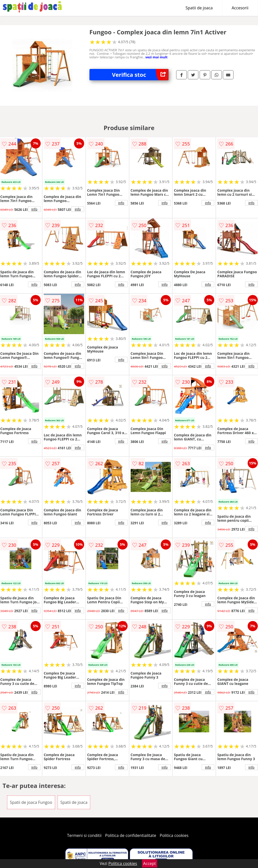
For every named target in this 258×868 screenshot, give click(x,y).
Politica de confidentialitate (131, 835)
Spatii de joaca (199, 8)
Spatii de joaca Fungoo (31, 802)
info (34, 209)
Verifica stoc (140, 75)
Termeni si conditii (84, 835)
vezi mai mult (156, 57)
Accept (150, 863)
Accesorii (240, 8)
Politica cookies (174, 835)
